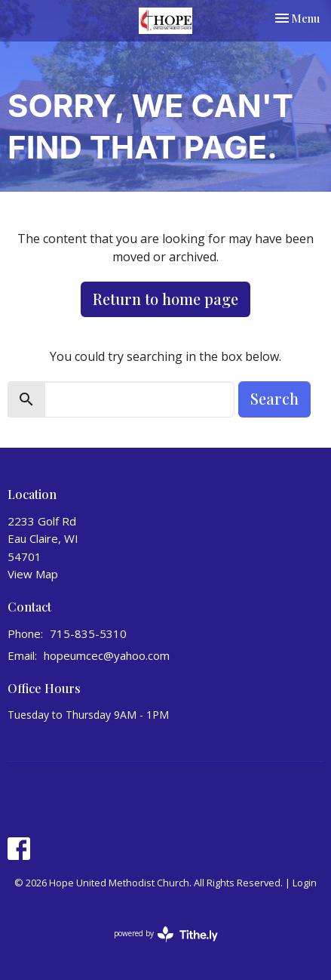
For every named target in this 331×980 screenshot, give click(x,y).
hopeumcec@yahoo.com (107, 655)
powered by (166, 934)
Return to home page (165, 299)
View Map (33, 574)
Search (274, 398)
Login (305, 883)
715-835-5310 (88, 633)
